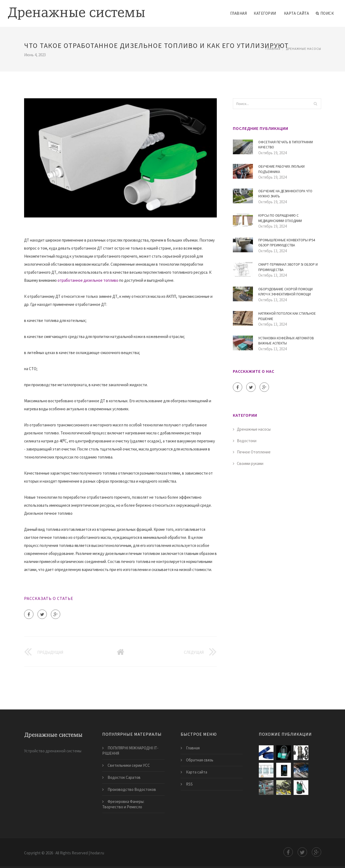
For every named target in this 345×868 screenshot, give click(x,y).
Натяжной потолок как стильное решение (287, 316)
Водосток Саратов (124, 777)
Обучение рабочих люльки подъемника (281, 169)
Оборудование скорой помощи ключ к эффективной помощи (285, 292)
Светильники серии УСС (129, 765)
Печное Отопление (254, 452)
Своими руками (250, 463)
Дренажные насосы (304, 49)
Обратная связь (200, 760)
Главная (239, 13)
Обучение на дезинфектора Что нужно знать (285, 194)
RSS (189, 784)
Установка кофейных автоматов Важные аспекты (286, 341)
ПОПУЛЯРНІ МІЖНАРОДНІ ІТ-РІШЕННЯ (130, 751)
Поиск (325, 13)
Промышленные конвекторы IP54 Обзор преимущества (287, 243)
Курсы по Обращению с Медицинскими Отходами (280, 218)
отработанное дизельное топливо (88, 280)
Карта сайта (297, 13)
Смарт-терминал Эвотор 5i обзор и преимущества (288, 267)
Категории (265, 13)
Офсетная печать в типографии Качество (286, 145)
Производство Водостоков (132, 789)
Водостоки (247, 441)
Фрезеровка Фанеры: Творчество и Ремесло (123, 804)
